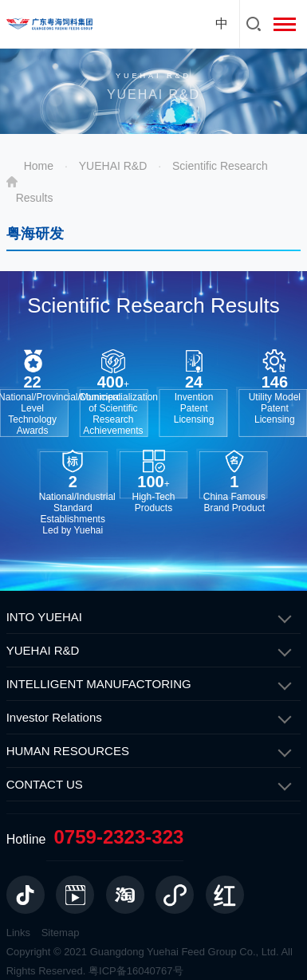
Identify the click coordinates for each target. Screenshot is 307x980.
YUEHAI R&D (113, 166)
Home (39, 166)
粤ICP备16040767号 (136, 971)
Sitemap (61, 933)
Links (18, 933)
